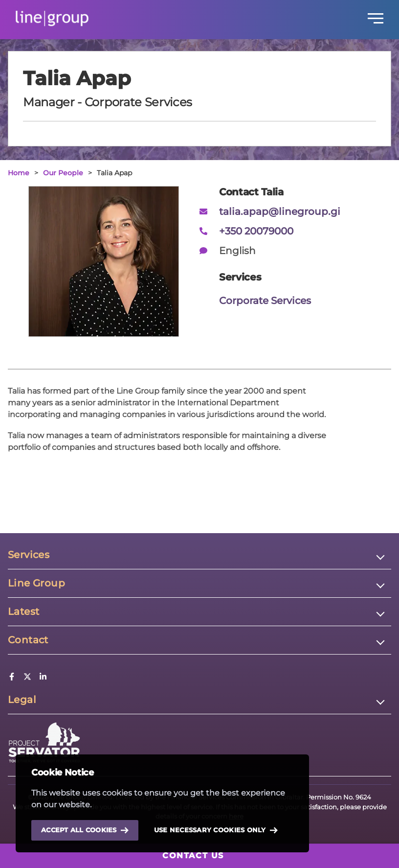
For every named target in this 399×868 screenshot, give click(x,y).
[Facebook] (12, 678)
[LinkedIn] (43, 678)
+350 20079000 (256, 231)
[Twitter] (27, 678)
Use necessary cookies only (216, 830)
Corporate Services (265, 301)
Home (19, 173)
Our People (63, 173)
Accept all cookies (85, 830)
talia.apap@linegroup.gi (280, 211)
